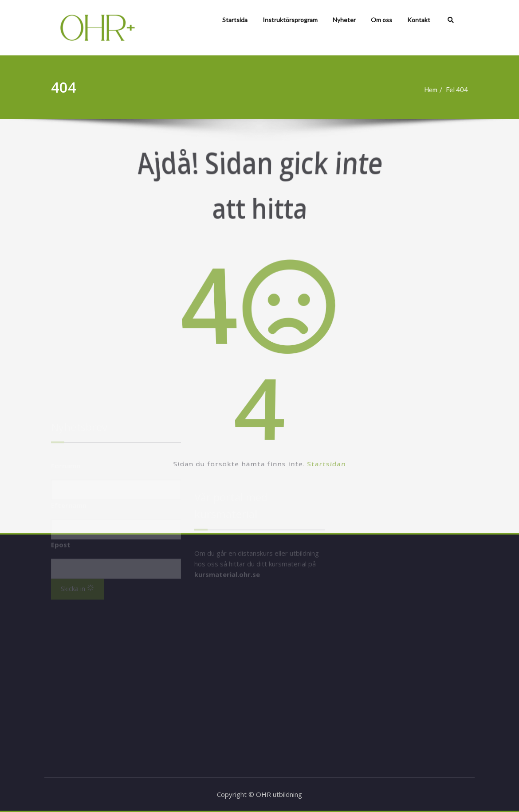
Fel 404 (461, 90)
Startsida (235, 20)
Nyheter (344, 20)
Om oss (381, 20)
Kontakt (419, 20)
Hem (435, 90)
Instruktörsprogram (290, 20)
